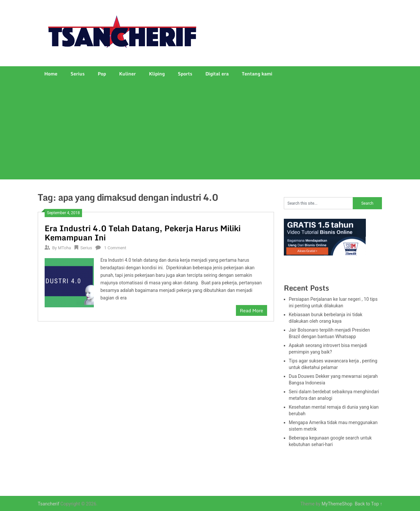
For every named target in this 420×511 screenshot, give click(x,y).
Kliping (157, 74)
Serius (78, 74)
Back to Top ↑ (368, 504)
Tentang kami (257, 74)
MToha (64, 248)
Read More (252, 310)
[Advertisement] (210, 130)
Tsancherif (49, 504)
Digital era (217, 74)
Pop (102, 74)
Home (51, 74)
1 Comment (115, 248)
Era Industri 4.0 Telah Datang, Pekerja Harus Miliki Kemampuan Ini (143, 233)
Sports (185, 74)
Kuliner (127, 74)
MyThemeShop (337, 504)
